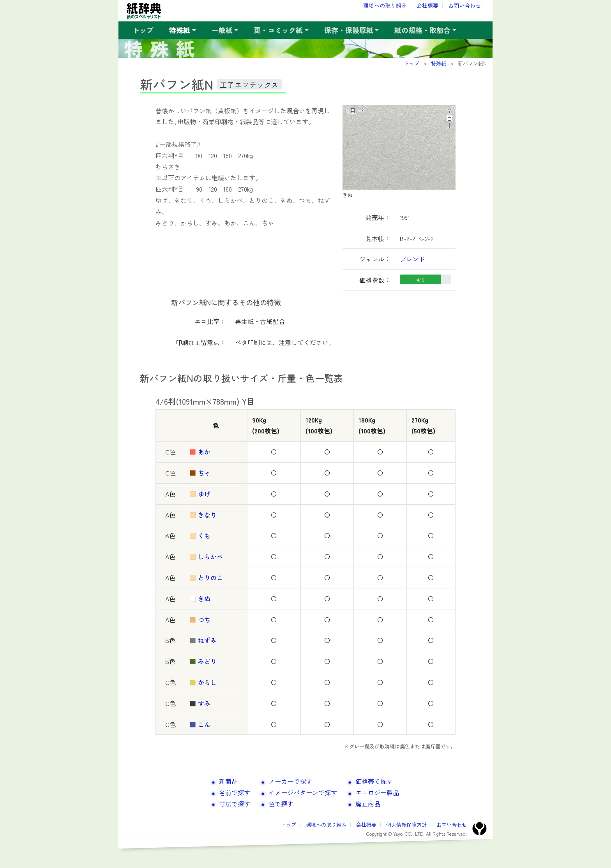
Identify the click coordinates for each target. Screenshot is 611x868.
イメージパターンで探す (303, 792)
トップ (143, 30)
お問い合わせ (464, 5)
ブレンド (412, 259)
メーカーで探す (290, 781)
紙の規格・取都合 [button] (422, 30)
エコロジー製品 (377, 792)
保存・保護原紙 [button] (349, 30)
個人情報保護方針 (406, 825)
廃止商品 (368, 804)
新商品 (228, 781)
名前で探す (235, 792)
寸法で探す (235, 804)
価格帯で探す (374, 781)
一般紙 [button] (222, 30)
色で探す (281, 804)
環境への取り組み (385, 5)
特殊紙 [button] (180, 30)
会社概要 (427, 5)
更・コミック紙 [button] (278, 30)
